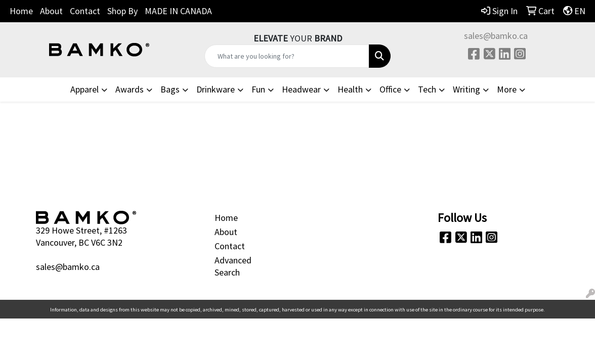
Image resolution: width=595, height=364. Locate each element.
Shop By (122, 11)
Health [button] (350, 89)
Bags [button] (170, 89)
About (51, 11)
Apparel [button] (84, 89)
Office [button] (390, 89)
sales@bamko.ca (496, 36)
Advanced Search (233, 266)
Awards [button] (130, 89)
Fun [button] (258, 89)
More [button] (507, 89)
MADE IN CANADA (178, 11)
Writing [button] (466, 89)
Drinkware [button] (216, 89)
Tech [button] (427, 89)
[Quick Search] (287, 56)
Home (21, 11)
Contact (85, 11)
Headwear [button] (301, 89)
